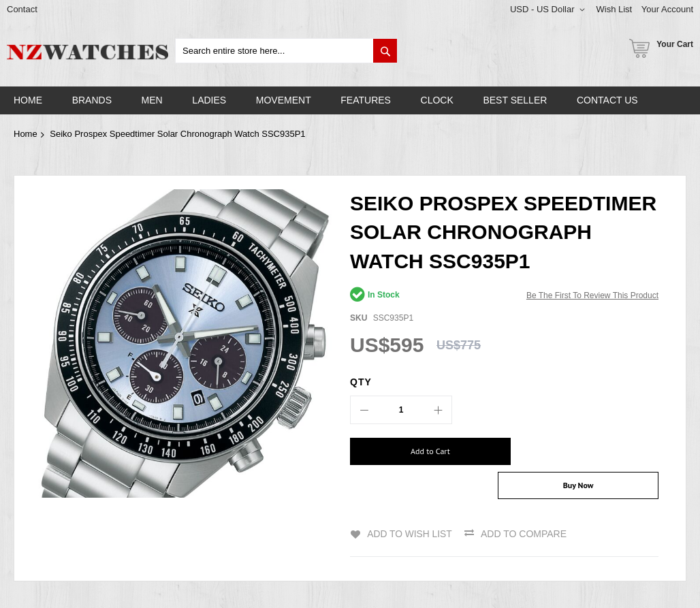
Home (26, 134)
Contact (22, 9)
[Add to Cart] (422, 451)
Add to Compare (524, 507)
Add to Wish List (409, 507)
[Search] (385, 51)
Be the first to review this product (592, 295)
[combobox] (286, 51)
